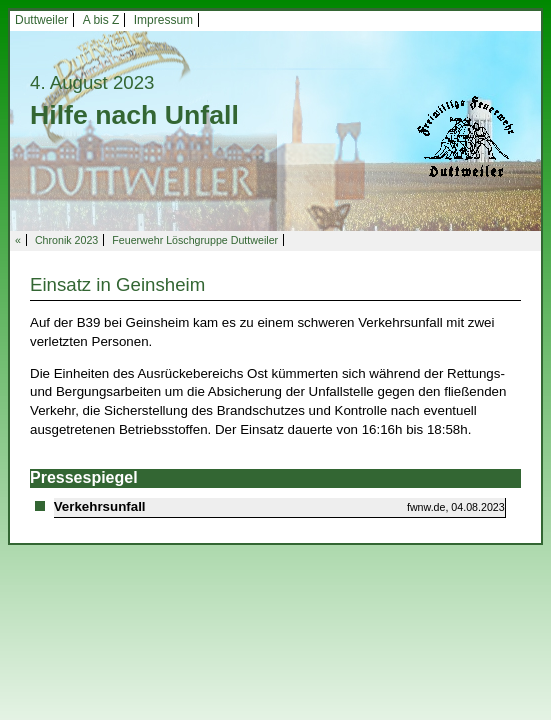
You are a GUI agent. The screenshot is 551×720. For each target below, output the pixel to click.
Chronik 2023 (66, 240)
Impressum (163, 20)
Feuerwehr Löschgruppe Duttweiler (195, 240)
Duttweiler (41, 20)
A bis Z (101, 20)
